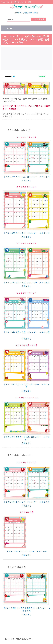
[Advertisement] (27, 58)
